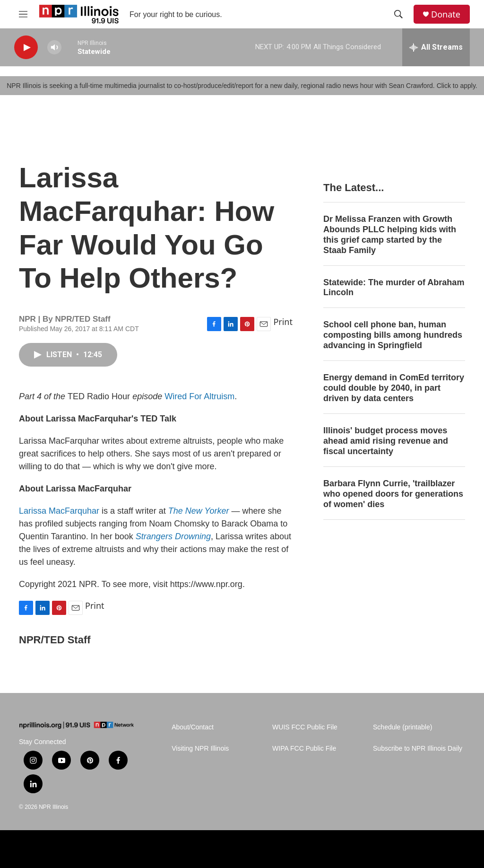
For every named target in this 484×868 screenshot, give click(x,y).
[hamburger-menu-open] (23, 14)
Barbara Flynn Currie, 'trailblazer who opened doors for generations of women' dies (393, 494)
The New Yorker (199, 511)
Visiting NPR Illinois (200, 749)
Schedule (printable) (402, 727)
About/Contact (193, 727)
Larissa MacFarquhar (59, 511)
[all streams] (436, 47)
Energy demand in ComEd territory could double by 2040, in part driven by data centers (394, 388)
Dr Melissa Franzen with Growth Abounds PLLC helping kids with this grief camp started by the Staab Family (390, 235)
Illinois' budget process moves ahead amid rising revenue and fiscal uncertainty (386, 441)
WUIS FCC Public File (305, 727)
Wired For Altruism (199, 396)
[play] (26, 48)
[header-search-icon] (398, 14)
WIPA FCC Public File (304, 749)
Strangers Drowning (173, 536)
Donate (446, 14)
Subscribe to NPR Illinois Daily (418, 749)
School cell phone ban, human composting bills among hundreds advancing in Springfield (393, 335)
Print (283, 322)
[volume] (54, 48)
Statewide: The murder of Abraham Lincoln (394, 288)
